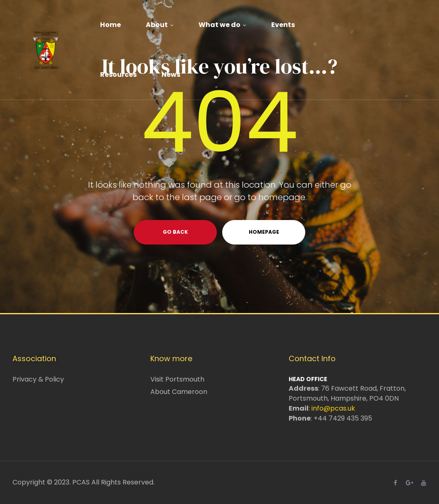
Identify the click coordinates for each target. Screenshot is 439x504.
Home (110, 25)
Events (283, 25)
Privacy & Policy (38, 379)
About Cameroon (179, 392)
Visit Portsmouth (177, 379)
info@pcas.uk (333, 408)
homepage (264, 232)
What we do (222, 25)
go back (175, 232)
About (160, 25)
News (171, 75)
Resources (118, 75)
